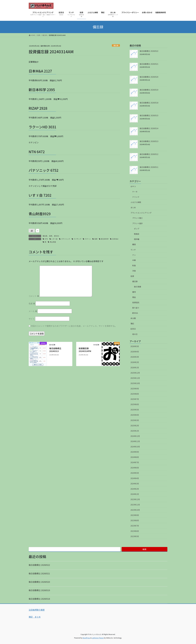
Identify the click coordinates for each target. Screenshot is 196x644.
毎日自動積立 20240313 (55, 350)
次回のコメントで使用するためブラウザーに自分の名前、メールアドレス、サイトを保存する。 (74, 326)
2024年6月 (135, 468)
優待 (134, 292)
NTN (46, 239)
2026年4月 (135, 352)
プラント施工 (137, 218)
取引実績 (137, 287)
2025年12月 (135, 373)
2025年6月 (135, 404)
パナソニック (66, 239)
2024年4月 (135, 478)
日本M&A (115, 239)
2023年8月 (135, 520)
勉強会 (137, 234)
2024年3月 (135, 484)
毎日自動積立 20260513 (149, 141)
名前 (32, 303)
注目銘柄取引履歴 (37, 610)
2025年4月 (135, 415)
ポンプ (137, 229)
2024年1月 (135, 494)
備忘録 (116, 45)
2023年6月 (135, 531)
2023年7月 (135, 526)
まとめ (133, 207)
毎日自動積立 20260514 (149, 128)
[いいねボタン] (32, 231)
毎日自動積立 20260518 (149, 103)
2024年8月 (135, 457)
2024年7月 (135, 462)
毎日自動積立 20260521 (149, 64)
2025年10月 (135, 383)
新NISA (57, 236)
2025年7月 (135, 399)
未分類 (133, 318)
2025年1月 (135, 431)
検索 (144, 549)
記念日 (133, 329)
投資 (51, 236)
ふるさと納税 (136, 202)
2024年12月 (135, 436)
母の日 (135, 334)
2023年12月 (135, 499)
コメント (34, 296)
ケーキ (135, 192)
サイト (32, 319)
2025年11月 (135, 378)
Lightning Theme (98, 638)
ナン (134, 255)
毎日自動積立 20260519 (149, 90)
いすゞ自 (54, 239)
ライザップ (77, 239)
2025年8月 (135, 394)
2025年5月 (135, 410)
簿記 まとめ (35, 617)
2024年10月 (135, 447)
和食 (134, 265)
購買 (134, 244)
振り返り (136, 308)
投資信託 (136, 302)
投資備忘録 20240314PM (85, 350)
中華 (134, 260)
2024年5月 (135, 473)
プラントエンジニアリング (141, 213)
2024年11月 (135, 441)
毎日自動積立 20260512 (149, 154)
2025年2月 (135, 426)
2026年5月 (135, 346)
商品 (134, 297)
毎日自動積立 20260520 (149, 77)
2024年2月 (135, 489)
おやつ (133, 186)
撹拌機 (137, 239)
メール (33, 311)
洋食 (134, 271)
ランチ (133, 250)
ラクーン (88, 239)
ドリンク (136, 197)
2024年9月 (135, 452)
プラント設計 (137, 223)
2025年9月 (135, 389)
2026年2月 (135, 362)
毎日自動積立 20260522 (149, 51)
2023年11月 (135, 505)
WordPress (86, 638)
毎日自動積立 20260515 (149, 115)
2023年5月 (135, 536)
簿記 (132, 324)
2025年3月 (135, 420)
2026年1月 (135, 367)
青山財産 (53, 242)
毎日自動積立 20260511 (149, 167)
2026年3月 (135, 357)
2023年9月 (135, 515)
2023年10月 (135, 510)
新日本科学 (105, 239)
